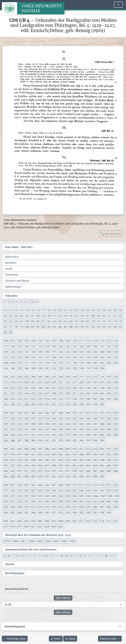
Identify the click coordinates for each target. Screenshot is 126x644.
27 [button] (99, 310)
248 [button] (102, 388)
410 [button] (74, 449)
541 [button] (54, 496)
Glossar (10, 564)
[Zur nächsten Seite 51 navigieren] (110, 639)
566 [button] (116, 502)
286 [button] (13, 404)
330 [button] (95, 418)
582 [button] (109, 507)
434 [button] (6, 460)
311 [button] (81, 413)
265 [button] (102, 393)
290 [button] (40, 404)
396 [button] (81, 440)
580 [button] (95, 507)
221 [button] (33, 382)
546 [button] (88, 496)
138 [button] (33, 352)
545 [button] (81, 496)
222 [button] (40, 382)
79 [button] (22, 327)
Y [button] (111, 556)
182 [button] (102, 363)
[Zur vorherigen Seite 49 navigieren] (15, 639)
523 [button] (47, 490)
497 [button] (88, 477)
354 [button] (26, 429)
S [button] (89, 556)
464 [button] (95, 465)
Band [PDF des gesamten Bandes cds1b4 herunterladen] (70, 639)
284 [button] (116, 399)
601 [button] (13, 521)
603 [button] (26, 521)
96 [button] (115, 327)
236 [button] (19, 388)
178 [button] (74, 363)
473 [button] (40, 471)
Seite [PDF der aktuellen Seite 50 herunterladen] (56, 639)
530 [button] (95, 490)
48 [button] (93, 316)
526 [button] (68, 490)
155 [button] (33, 357)
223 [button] (47, 382)
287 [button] (19, 404)
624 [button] (54, 527)
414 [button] (102, 449)
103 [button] (26, 341)
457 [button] (47, 465)
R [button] (84, 556)
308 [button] (61, 413)
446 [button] (88, 460)
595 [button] (81, 513)
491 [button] (47, 477)
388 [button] (26, 440)
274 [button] (47, 399)
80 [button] (27, 327)
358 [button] (54, 429)
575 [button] (61, 507)
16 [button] (38, 310)
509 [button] (68, 485)
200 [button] (6, 377)
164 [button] (95, 357)
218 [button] (13, 382)
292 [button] (54, 404)
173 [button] (40, 363)
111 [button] (81, 341)
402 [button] (19, 449)
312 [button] (88, 413)
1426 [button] (64, 541)
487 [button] (19, 477)
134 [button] (6, 352)
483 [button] (109, 471)
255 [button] (33, 393)
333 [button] (116, 418)
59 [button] (33, 321)
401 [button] (13, 449)
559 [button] (68, 502)
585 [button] (13, 513)
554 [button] (33, 502)
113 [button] (95, 341)
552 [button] (19, 502)
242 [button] (61, 388)
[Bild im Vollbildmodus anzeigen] (121, 42)
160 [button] (68, 357)
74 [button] (115, 321)
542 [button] (61, 496)
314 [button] (102, 413)
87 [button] (66, 327)
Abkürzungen (13, 287)
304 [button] (33, 413)
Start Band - (19, 247)
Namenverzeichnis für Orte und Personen (31, 550)
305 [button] (40, 413)
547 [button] (103, 496)
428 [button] (81, 454)
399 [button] (102, 440)
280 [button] (88, 399)
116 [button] (116, 341)
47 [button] (88, 316)
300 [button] (6, 413)
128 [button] (81, 346)
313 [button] (95, 413)
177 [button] (68, 363)
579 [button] (88, 507)
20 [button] (60, 310)
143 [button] (68, 352)
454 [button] (26, 465)
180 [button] (88, 363)
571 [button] (33, 507)
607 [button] (54, 521)
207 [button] (54, 377)
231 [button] (102, 382)
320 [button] (26, 418)
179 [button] (81, 363)
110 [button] (74, 341)
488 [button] (26, 477)
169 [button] (13, 363)
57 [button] (22, 321)
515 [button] (109, 485)
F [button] (31, 556)
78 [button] (16, 327)
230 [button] (95, 382)
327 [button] (74, 418)
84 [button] (49, 327)
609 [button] (68, 521)
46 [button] (82, 316)
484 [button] (116, 471)
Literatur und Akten (17, 281)
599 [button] (109, 513)
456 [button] (40, 465)
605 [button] (40, 521)
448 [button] (102, 460)
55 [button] (11, 321)
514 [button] (102, 485)
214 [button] (102, 377)
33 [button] (11, 316)
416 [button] (116, 449)
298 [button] (95, 404)
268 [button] (6, 399)
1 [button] (4, 302)
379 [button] (81, 435)
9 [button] (37, 302)
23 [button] (77, 310)
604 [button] (33, 521)
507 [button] (54, 485)
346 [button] (88, 424)
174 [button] (47, 363)
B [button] (9, 556)
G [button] (35, 556)
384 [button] (116, 435)
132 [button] (109, 346)
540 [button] (47, 496)
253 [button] (19, 393)
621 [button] (33, 527)
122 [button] (40, 346)
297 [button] (88, 404)
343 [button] (68, 424)
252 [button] (13, 393)
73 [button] (110, 321)
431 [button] (102, 454)
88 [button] (71, 327)
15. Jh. (8, 604)
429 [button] (88, 454)
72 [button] (104, 321)
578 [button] (81, 507)
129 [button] (88, 346)
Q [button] (80, 556)
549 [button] (117, 496)
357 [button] (47, 429)
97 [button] (121, 327)
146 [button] (88, 352)
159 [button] (61, 357)
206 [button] (47, 377)
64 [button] (60, 321)
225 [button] (61, 382)
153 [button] (19, 357)
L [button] (57, 556)
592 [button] (61, 513)
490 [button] (40, 477)
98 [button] (5, 332)
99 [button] (11, 332)
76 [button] (5, 327)
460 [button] (68, 465)
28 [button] (104, 310)
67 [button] (77, 321)
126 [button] (68, 346)
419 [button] (19, 454)
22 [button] (71, 310)
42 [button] (60, 316)
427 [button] (74, 454)
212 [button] (88, 377)
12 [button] (16, 310)
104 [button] (33, 341)
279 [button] (81, 399)
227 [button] (74, 382)
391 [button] (47, 440)
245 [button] (81, 388)
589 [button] (40, 513)
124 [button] (54, 346)
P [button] (76, 556)
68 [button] (82, 321)
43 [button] (66, 316)
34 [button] (16, 316)
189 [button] (33, 368)
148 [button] (102, 352)
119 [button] (19, 346)
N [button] (67, 556)
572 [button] (40, 507)
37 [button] (33, 316)
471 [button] (26, 471)
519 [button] (19, 490)
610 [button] (74, 521)
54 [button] (5, 321)
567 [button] (6, 507)
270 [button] (19, 399)
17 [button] (44, 310)
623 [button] (47, 527)
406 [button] (47, 449)
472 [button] (33, 471)
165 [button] (102, 357)
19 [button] (55, 310)
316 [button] (116, 413)
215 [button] (109, 377)
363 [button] (88, 429)
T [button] (93, 556)
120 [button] (26, 346)
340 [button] (47, 424)
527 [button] (74, 490)
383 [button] (109, 435)
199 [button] (102, 368)
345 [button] (81, 424)
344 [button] (74, 424)
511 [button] (81, 485)
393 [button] (61, 440)
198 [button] (95, 368)
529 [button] (88, 490)
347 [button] (95, 424)
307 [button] (54, 413)
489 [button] (33, 477)
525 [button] (61, 490)
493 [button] (61, 477)
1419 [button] (6, 541)
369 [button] (13, 435)
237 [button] (26, 388)
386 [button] (13, 440)
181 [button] (95, 363)
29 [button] (110, 310)
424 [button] (54, 454)
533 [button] (116, 490)
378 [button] (74, 435)
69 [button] (88, 321)
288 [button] (26, 404)
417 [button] (6, 454)
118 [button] (13, 346)
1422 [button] (31, 541)
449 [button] (109, 460)
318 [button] (13, 418)
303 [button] (26, 413)
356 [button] (40, 429)
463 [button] (88, 465)
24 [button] (82, 310)
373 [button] (40, 435)
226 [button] (68, 382)
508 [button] (61, 485)
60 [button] (38, 321)
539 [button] (40, 496)
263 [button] (88, 393)
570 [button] (26, 507)
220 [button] (26, 382)
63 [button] (55, 321)
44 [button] (71, 316)
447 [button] (95, 460)
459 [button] (61, 465)
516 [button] (116, 485)
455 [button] (33, 465)
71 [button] (99, 321)
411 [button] (81, 449)
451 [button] (6, 465)
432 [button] (109, 454)
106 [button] (47, 341)
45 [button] (77, 316)
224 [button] (54, 382)
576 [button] (68, 507)
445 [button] (81, 460)
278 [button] (74, 399)
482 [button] (102, 471)
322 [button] (40, 418)
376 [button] (61, 435)
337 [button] (26, 424)
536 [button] (19, 496)
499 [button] (102, 477)
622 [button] (40, 527)
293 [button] (61, 404)
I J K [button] (46, 556)
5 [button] (21, 302)
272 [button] (33, 399)
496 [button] (81, 477)
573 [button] (47, 507)
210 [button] (74, 377)
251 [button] (6, 393)
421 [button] (33, 454)
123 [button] (47, 346)
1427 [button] (72, 541)
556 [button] (47, 502)
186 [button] (13, 368)
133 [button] (116, 346)
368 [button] (6, 435)
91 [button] (88, 327)
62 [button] (49, 321)
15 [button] (33, 310)
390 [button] (40, 440)
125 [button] (61, 346)
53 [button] (121, 316)
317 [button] (6, 418)
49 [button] (99, 316)
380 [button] (88, 435)
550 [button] (6, 502)
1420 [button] (15, 541)
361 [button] (74, 429)
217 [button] (6, 382)
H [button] (40, 556)
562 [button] (88, 502)
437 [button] (26, 460)
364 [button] (95, 429)
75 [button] (121, 321)
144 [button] (74, 352)
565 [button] (109, 502)
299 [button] (102, 404)
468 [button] (6, 471)
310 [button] (74, 413)
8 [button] (33, 302)
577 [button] (74, 507)
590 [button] (47, 513)
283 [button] (109, 399)
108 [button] (61, 341)
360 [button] (68, 429)
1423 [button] (39, 541)
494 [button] (68, 477)
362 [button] (81, 429)
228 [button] (81, 382)
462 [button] (81, 465)
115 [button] (109, 341)
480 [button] (88, 471)
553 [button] (26, 502)
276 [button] (61, 399)
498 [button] (95, 477)
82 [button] (38, 327)
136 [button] (19, 352)
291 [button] (47, 404)
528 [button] (81, 490)
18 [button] (49, 310)
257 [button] (47, 393)
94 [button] (104, 327)
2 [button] (8, 302)
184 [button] (116, 363)
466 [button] (109, 465)
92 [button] (93, 327)
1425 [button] (56, 541)
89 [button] (77, 327)
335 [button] (13, 424)
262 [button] (81, 393)
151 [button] (6, 357)
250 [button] (116, 388)
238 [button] (33, 388)
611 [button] (81, 521)
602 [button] (19, 521)
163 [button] (88, 357)
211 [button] (81, 377)
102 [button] (19, 341)
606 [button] (47, 521)
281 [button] (95, 399)
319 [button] (19, 418)
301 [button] (13, 413)
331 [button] (102, 418)
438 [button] (33, 460)
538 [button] (33, 496)
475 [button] (54, 471)
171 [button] (26, 363)
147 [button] (95, 352)
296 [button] (81, 404)
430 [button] (95, 454)
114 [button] (102, 341)
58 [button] (27, 321)
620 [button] (26, 527)
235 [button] (13, 388)
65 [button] (66, 321)
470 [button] (19, 471)
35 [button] (22, 316)
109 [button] (68, 341)
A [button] (4, 556)
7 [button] (29, 302)
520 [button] (26, 490)
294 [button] (68, 404)
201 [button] (13, 377)
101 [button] (13, 341)
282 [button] (102, 399)
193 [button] (61, 368)
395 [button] (74, 440)
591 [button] (54, 513)
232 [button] (109, 382)
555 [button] (40, 502)
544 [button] (74, 496)
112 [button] (88, 341)
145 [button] (81, 352)
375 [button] (54, 435)
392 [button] (54, 440)
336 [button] (19, 424)
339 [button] (40, 424)
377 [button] (68, 435)
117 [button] (6, 346)
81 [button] (33, 327)
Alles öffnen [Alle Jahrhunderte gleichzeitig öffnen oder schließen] (63, 598)
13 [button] (22, 310)
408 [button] (61, 449)
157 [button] (47, 357)
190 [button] (40, 368)
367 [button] (116, 429)
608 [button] (61, 521)
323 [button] (47, 418)
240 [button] (47, 388)
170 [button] (19, 363)
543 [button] (68, 496)
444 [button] (74, 460)
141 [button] (54, 352)
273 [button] (40, 399)
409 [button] (68, 449)
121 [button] (33, 346)
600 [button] (6, 521)
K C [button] (52, 556)
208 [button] (61, 377)
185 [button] (6, 368)
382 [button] (102, 435)
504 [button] (33, 485)
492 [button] (54, 477)
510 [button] (74, 485)
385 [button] (6, 440)
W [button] (106, 556)
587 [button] (26, 513)
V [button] (102, 556)
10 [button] (5, 310)
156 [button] (40, 357)
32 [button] (5, 316)
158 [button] (54, 357)
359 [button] (61, 429)
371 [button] (26, 435)
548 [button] (110, 496)
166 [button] (109, 357)
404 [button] (33, 449)
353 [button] (19, 429)
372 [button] (33, 435)
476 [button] (61, 471)
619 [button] (19, 527)
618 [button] (13, 527)
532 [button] (109, 490)
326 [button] (68, 418)
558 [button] (61, 502)
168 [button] (6, 363)
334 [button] (6, 424)
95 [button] (110, 327)
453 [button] (19, 465)
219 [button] (19, 382)
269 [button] (13, 399)
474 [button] (47, 471)
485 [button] (6, 477)
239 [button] (40, 388)
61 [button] (44, 321)
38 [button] (38, 316)
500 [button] (6, 485)
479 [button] (81, 471)
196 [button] (81, 368)
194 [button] (68, 368)
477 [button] (68, 471)
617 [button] (6, 527)
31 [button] (121, 310)
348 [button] (102, 424)
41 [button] (55, 316)
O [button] (71, 556)
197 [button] (88, 368)
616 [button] (116, 521)
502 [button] (19, 485)
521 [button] (33, 490)
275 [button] (54, 399)
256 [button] (40, 393)
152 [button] (13, 357)
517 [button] (6, 490)
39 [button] (44, 316)
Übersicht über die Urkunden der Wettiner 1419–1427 (38, 535)
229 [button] (88, 382)
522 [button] (40, 490)
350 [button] (116, 424)
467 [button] (116, 465)
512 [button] (88, 485)
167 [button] (116, 357)
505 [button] (40, 485)
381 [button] (95, 435)
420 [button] (26, 454)
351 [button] (6, 429)
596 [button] (88, 513)
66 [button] (71, 321)
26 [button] (93, 310)
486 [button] (13, 477)
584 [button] (6, 513)
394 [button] (68, 440)
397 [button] (88, 440)
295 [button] (74, 404)
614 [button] (102, 521)
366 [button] (109, 429)
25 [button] (88, 310)
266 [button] (109, 393)
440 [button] (47, 460)
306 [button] (47, 413)
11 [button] (11, 310)
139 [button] (40, 352)
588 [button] (33, 513)
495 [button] (74, 477)
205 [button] (40, 377)
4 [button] (17, 302)
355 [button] (33, 429)
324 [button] (54, 418)
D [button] (23, 556)
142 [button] (61, 352)
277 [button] (68, 399)
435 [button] (13, 460)
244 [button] (74, 388)
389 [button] (33, 440)
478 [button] (74, 471)
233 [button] (116, 382)
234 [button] (6, 388)
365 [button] (102, 429)
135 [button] (13, 352)
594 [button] (74, 513)
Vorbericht (12, 275)
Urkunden (11, 296)
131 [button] (102, 346)
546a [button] (96, 496)
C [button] (13, 556)
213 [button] (95, 377)
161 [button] (74, 357)
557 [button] (54, 502)
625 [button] (61, 527)
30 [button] (115, 310)
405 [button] (40, 449)
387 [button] (19, 440)
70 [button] (93, 321)
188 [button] (26, 368)
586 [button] (19, 513)
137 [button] (26, 352)
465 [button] (102, 465)
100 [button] (6, 341)
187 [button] (19, 368)
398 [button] (95, 440)
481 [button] (95, 471)
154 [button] (26, 357)
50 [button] (104, 316)
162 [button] (81, 357)
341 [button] (54, 424)
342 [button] (61, 424)
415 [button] (109, 449)
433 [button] (116, 454)
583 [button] (116, 507)
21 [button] (66, 310)
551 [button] (13, 502)
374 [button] (47, 435)
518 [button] (13, 490)
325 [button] (61, 418)
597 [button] (95, 513)
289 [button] (33, 404)
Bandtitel (11, 263)
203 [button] (26, 377)
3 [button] (13, 302)
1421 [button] (23, 541)
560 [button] (74, 502)
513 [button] (95, 485)
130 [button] (95, 346)
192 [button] (54, 368)
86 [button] (60, 327)
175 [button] (54, 363)
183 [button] (109, 363)
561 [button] (81, 502)
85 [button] (55, 327)
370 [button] (19, 435)
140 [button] (47, 352)
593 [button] (68, 513)
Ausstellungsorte (15, 626)
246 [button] (88, 388)
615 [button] (109, 521)
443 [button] (68, 460)
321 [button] (33, 418)
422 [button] (40, 454)
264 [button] (95, 393)
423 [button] (47, 454)
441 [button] (54, 460)
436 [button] (19, 460)
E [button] (27, 556)
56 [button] (16, 321)
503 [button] (26, 485)
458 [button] (54, 465)
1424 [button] (48, 541)
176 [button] (61, 363)
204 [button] (33, 377)
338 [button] (33, 424)
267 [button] (116, 393)
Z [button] (115, 556)
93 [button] (99, 327)
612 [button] (88, 521)
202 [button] (19, 377)
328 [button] (81, 418)
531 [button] (102, 490)
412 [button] (88, 449)
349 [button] (109, 424)
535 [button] (13, 496)
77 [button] (11, 327)
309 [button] (68, 413)
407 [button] (54, 449)
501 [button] (13, 485)
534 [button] (6, 496)
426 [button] (68, 454)
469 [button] (13, 471)
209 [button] (68, 377)
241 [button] (54, 388)
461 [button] (74, 465)
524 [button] (54, 490)
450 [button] (116, 460)
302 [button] (19, 413)
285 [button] (6, 404)
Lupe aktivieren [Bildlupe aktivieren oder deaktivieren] (110, 233)
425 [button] (61, 454)
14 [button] (27, 310)
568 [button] (13, 507)
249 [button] (109, 388)
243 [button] (68, 388)
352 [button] (13, 429)
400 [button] (6, 449)
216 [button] (116, 377)
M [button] (62, 556)
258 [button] (54, 393)
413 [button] (95, 449)
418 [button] (13, 454)
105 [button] (40, 341)
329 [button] (88, 418)
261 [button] (74, 393)
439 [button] (40, 460)
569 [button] (19, 507)
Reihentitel (12, 257)
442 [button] (61, 460)
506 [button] (47, 485)
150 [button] (116, 352)
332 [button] (109, 418)
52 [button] (115, 316)
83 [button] (44, 327)
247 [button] (95, 388)
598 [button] (102, 513)
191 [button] (47, 368)
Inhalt (9, 269)
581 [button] (102, 507)
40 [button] (49, 316)
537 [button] (26, 496)
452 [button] (13, 465)
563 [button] (95, 502)
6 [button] (25, 302)
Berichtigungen (15, 573)
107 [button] (54, 341)
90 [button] (82, 327)
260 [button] (68, 393)
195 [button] (74, 368)
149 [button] (109, 352)
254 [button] (26, 393)
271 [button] (26, 399)
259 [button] (61, 393)
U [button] (97, 556)
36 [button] (27, 316)
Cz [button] (18, 556)
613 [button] (95, 521)
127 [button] (74, 346)
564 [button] (102, 502)
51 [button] (110, 316)
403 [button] (26, 449)
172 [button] (33, 363)
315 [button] (109, 413)
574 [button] (54, 507)
